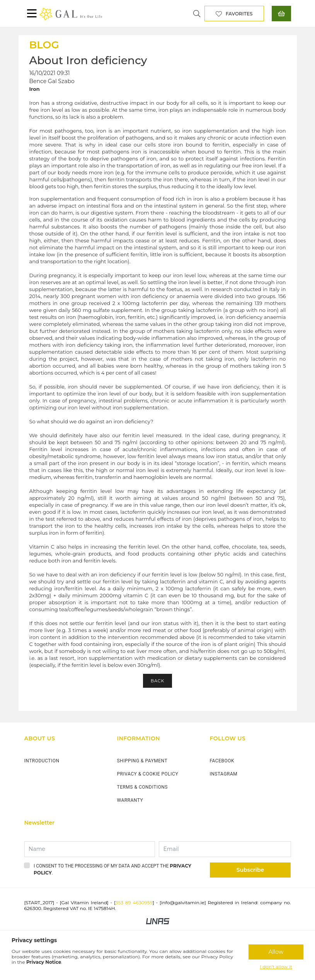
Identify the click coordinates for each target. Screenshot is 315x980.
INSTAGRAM (223, 774)
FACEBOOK (222, 761)
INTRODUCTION (42, 761)
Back (158, 681)
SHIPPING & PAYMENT (142, 761)
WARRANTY (130, 800)
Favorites (239, 14)
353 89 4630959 (134, 902)
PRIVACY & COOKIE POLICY (147, 774)
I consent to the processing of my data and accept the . (112, 869)
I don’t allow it (276, 967)
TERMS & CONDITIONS (142, 787)
